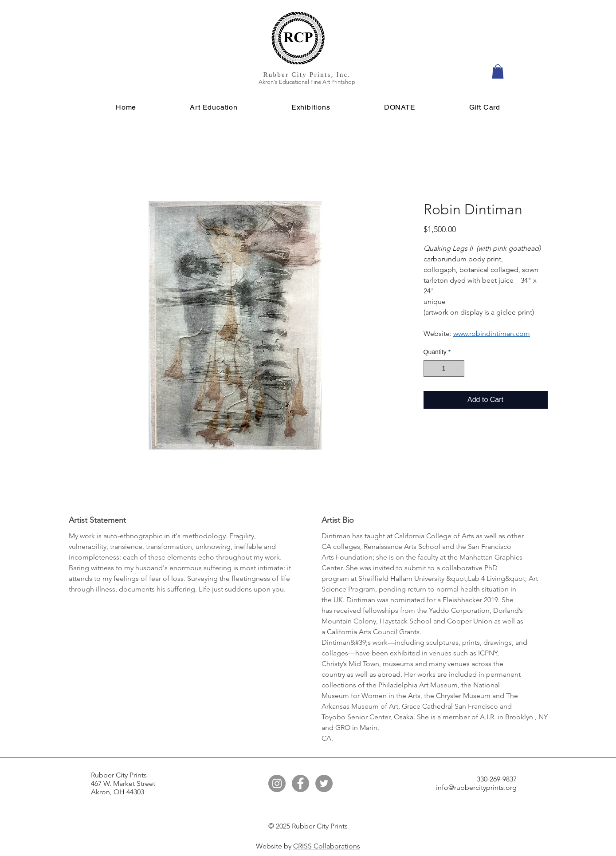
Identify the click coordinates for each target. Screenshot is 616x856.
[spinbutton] (444, 369)
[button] (498, 71)
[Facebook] (300, 783)
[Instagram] (277, 783)
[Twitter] (324, 783)
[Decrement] (430, 369)
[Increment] (457, 369)
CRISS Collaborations (327, 846)
